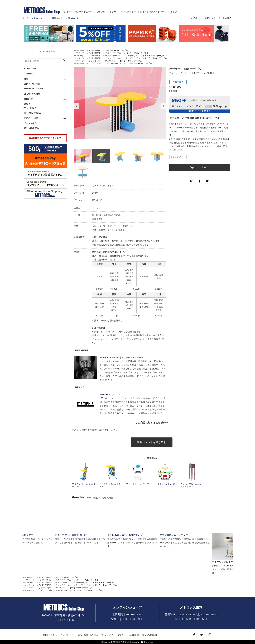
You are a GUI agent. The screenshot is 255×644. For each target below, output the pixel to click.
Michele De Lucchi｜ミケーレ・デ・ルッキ (122, 357)
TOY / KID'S (30, 108)
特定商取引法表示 (88, 635)
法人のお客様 (150, 635)
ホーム (26, 18)
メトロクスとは (39, 18)
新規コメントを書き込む (152, 442)
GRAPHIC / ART (32, 84)
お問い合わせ (72, 18)
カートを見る (225, 18)
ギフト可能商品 (31, 128)
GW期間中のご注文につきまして (45, 138)
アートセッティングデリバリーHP (133, 339)
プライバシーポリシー (114, 635)
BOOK (27, 104)
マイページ (196, 18)
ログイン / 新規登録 (45, 51)
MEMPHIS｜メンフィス (111, 395)
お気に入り (210, 18)
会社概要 (134, 635)
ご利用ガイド (56, 18)
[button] (163, 106)
